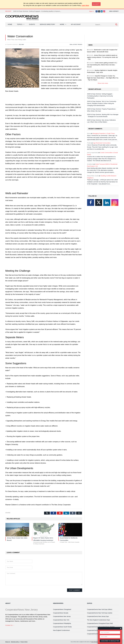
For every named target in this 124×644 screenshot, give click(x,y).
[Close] (96, 4)
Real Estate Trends (76, 44)
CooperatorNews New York (61, 620)
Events (32, 24)
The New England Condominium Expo (99, 620)
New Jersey (114, 11)
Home (10, 24)
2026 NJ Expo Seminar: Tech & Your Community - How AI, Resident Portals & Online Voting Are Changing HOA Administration (102, 103)
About (8, 603)
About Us (8, 642)
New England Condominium (61, 630)
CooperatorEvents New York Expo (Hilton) (100, 609)
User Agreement (95, 642)
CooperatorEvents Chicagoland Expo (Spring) (101, 627)
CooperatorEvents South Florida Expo (98, 630)
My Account (76, 24)
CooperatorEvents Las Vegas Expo (98, 634)
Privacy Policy (24, 642)
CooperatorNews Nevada (61, 613)
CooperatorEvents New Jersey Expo (98, 616)
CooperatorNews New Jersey (62, 616)
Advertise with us (15, 642)
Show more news (103, 83)
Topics (20, 24)
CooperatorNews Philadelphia (62, 623)
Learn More (85, 5)
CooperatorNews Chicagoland (62, 609)
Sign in (91, 11)
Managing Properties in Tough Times (104, 133)
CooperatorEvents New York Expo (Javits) (100, 613)
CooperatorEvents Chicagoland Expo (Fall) (100, 623)
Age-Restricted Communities (102, 143)
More (62, 24)
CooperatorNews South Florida (62, 627)
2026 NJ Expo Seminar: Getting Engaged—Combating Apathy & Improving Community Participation (45, 11)
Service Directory (47, 24)
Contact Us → (10, 625)
